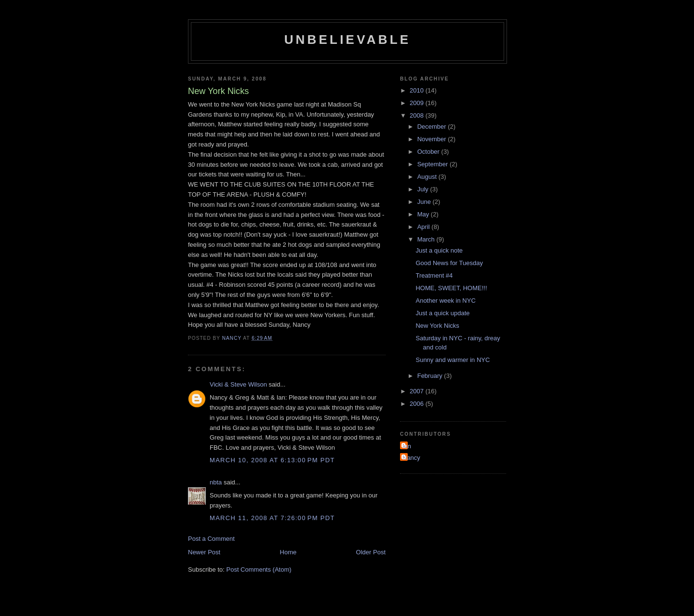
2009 (418, 103)
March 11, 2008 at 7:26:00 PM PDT (272, 518)
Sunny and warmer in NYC (453, 360)
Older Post (371, 552)
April (425, 227)
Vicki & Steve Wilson (238, 384)
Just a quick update (442, 313)
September (434, 164)
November (433, 139)
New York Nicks (437, 326)
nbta (216, 482)
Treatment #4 (434, 275)
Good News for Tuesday (449, 263)
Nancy (411, 458)
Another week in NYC (445, 301)
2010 (418, 90)
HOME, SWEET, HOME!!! (451, 288)
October (429, 152)
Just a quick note (439, 250)
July (424, 189)
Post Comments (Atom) (259, 569)
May (424, 214)
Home (288, 552)
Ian (407, 446)
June (425, 202)
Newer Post (204, 552)
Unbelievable (348, 40)
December (433, 127)
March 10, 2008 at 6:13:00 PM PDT (272, 460)
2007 (418, 391)
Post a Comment (211, 539)
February (431, 376)
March (427, 239)
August (428, 177)
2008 (418, 115)
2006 (418, 404)
